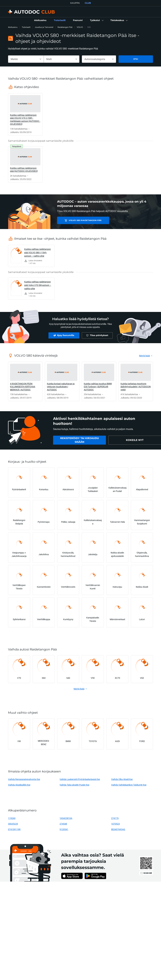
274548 (63, 824)
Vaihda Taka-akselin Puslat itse (74, 785)
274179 (115, 818)
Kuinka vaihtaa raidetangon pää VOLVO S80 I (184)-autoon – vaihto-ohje (38, 252)
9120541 (64, 829)
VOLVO (80, 27)
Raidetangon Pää (65, 27)
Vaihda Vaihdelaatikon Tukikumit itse (129, 785)
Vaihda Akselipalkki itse (19, 785)
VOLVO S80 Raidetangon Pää (80, 220)
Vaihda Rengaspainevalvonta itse (24, 779)
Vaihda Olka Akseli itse (122, 779)
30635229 (13, 824)
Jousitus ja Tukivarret (44, 27)
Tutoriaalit (26, 27)
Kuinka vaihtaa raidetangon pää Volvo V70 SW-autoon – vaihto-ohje (38, 285)
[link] (40, 20)
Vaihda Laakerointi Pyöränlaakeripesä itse (80, 779)
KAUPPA (75, 3)
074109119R (14, 829)
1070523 (115, 824)
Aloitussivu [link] (13, 27)
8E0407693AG (118, 829)
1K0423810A (66, 818)
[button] (96, 20)
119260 (12, 818)
